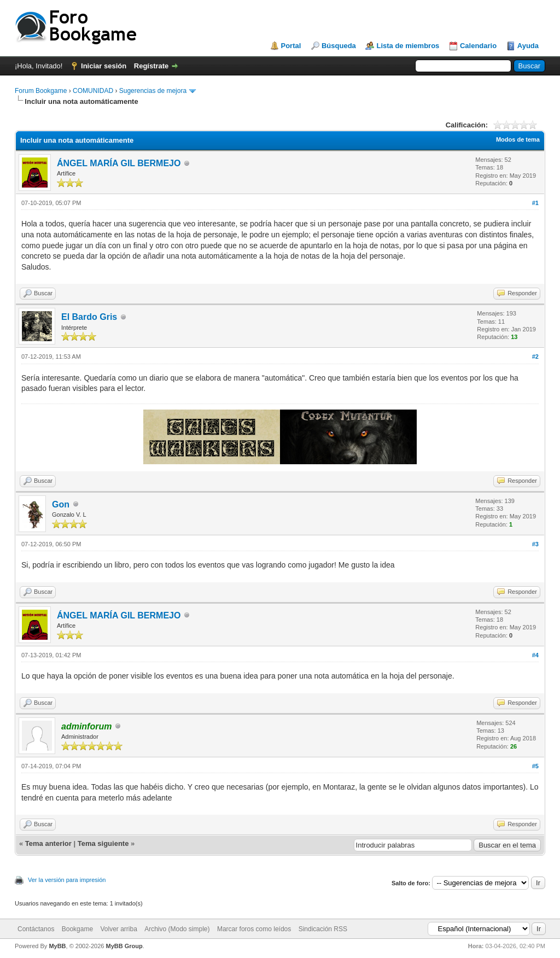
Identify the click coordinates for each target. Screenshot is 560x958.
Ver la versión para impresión (67, 880)
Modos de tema (518, 139)
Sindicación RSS (323, 929)
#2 (535, 357)
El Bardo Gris (89, 317)
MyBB (57, 946)
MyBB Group (124, 946)
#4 (535, 655)
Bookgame (77, 929)
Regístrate (151, 66)
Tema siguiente (103, 843)
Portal (291, 46)
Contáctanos (36, 929)
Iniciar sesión (104, 66)
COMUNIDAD (93, 91)
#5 (535, 766)
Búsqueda (339, 46)
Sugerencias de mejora (153, 91)
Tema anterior (48, 843)
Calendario (478, 46)
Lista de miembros (408, 46)
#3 (535, 544)
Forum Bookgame (41, 91)
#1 (535, 203)
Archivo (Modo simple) (177, 929)
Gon (61, 504)
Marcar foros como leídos (254, 929)
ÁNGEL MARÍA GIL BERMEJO (119, 163)
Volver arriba (118, 929)
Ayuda (528, 46)
